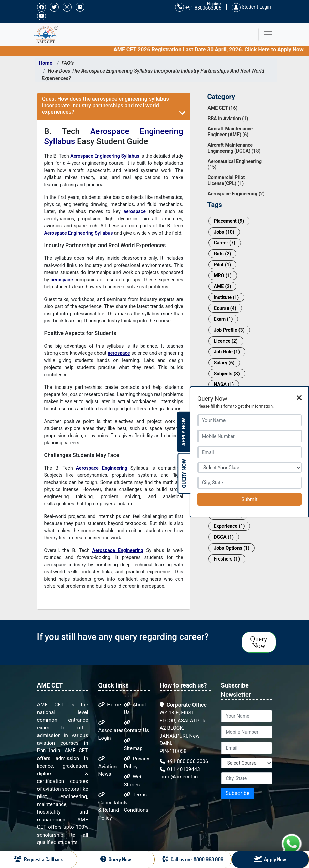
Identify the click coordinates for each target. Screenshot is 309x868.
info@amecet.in (179, 777)
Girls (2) (223, 254)
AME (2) (223, 286)
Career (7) (225, 243)
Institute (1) (227, 297)
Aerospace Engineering (102, 468)
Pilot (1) (222, 265)
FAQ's (68, 63)
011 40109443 (180, 769)
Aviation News (108, 767)
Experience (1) (229, 526)
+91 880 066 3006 (184, 761)
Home (46, 63)
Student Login (251, 7)
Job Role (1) (227, 352)
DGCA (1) (224, 537)
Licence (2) (226, 341)
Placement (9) (229, 221)
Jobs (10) (224, 232)
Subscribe (238, 793)
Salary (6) (224, 363)
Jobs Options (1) (232, 548)
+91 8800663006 (198, 7)
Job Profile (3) (229, 330)
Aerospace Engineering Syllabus (105, 156)
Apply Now (184, 432)
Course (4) (225, 308)
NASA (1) (224, 384)
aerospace (134, 211)
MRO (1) (223, 275)
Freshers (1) (227, 559)
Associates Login (111, 730)
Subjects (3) (227, 374)
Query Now (259, 642)
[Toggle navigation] (268, 34)
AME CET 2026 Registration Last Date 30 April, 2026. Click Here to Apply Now (214, 50)
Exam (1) (223, 319)
